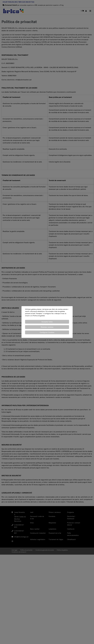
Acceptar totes (47, 322)
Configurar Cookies (47, 332)
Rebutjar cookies (47, 327)
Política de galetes (39, 316)
